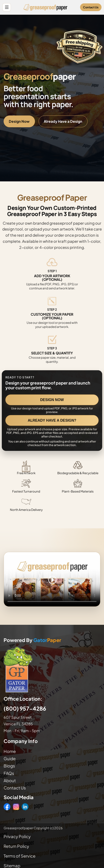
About (10, 780)
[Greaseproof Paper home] (45, 7)
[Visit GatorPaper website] (52, 669)
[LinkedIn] (25, 807)
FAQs (9, 773)
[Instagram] (16, 807)
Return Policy (16, 846)
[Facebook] (7, 807)
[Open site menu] (7, 7)
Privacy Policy (17, 836)
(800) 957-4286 (25, 708)
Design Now (19, 121)
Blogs (9, 766)
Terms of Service (20, 856)
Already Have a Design (63, 121)
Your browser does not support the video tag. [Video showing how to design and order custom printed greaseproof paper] (52, 579)
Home (10, 751)
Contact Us (91, 7)
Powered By (32, 640)
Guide (10, 759)
